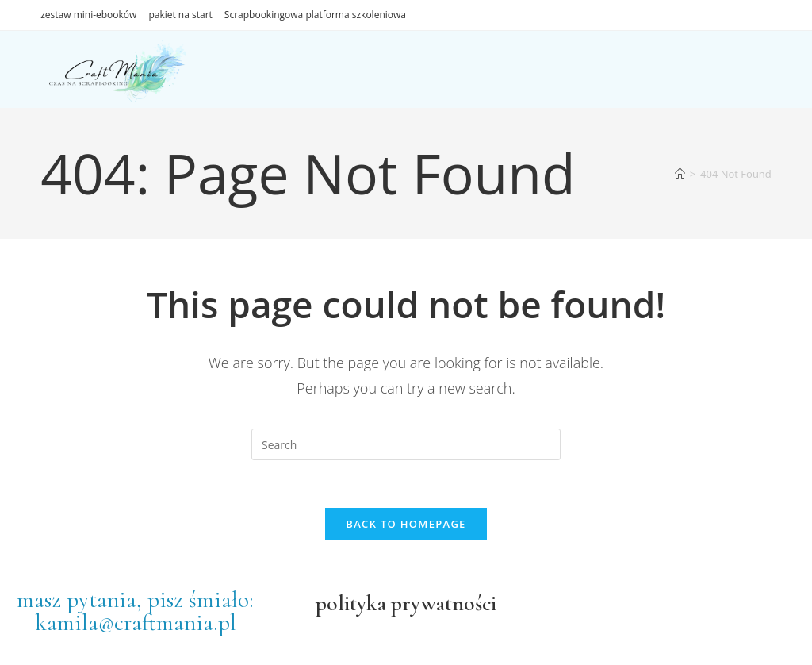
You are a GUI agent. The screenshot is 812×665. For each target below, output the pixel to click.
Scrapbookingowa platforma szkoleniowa (315, 15)
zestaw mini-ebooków (88, 15)
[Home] (680, 174)
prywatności (441, 603)
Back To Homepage (406, 524)
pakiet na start (180, 15)
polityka (351, 603)
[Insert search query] (406, 444)
